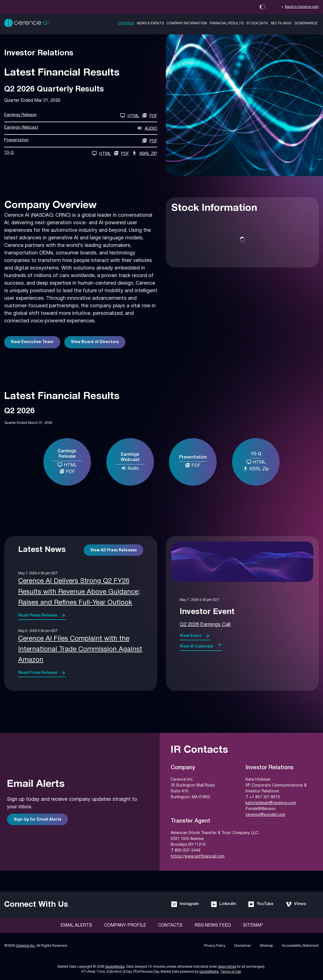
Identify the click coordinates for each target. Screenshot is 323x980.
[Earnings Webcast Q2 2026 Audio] (81, 128)
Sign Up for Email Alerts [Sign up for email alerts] (38, 820)
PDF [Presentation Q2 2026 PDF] (193, 465)
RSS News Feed (213, 925)
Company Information (187, 23)
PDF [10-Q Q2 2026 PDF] (121, 153)
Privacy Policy (215, 946)
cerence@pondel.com (265, 815)
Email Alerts (76, 925)
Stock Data (257, 23)
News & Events (150, 23)
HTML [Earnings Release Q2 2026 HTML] (67, 465)
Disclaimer (243, 946)
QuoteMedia (115, 967)
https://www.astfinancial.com (198, 857)
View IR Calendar (197, 647)
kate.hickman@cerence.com (271, 803)
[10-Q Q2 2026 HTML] (58, 153)
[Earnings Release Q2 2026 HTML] (72, 116)
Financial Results (227, 23)
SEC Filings (281, 23)
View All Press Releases (113, 550)
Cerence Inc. (26, 946)
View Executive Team (32, 342)
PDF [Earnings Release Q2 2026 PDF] (150, 115)
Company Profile (125, 925)
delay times (227, 967)
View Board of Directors (95, 342)
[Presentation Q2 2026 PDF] (81, 141)
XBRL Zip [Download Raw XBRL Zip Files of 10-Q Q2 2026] (145, 153)
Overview (126, 23)
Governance (306, 23)
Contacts (170, 925)
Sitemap (253, 925)
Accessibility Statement (300, 946)
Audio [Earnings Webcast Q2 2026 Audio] (130, 468)
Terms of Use (231, 972)
